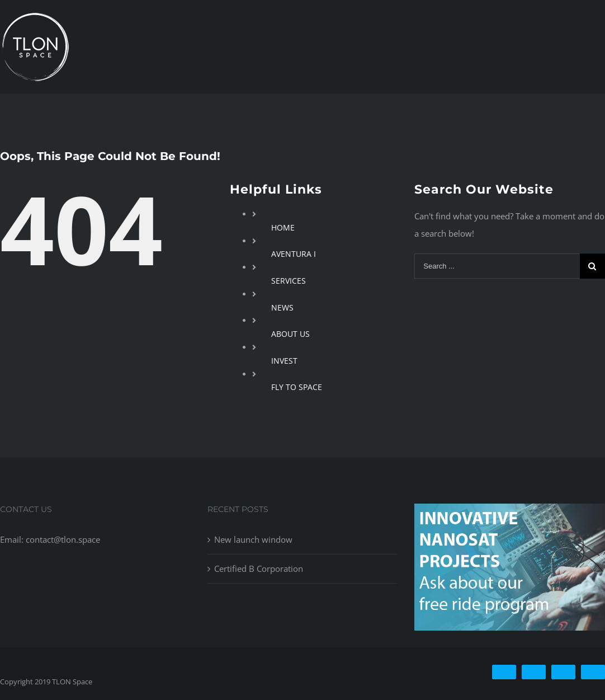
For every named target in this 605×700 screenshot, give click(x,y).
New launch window (253, 539)
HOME (283, 227)
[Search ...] (497, 266)
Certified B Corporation (259, 569)
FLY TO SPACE (297, 387)
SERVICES (289, 281)
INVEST (284, 361)
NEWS (282, 307)
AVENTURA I (294, 254)
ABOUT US (290, 334)
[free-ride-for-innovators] (510, 512)
